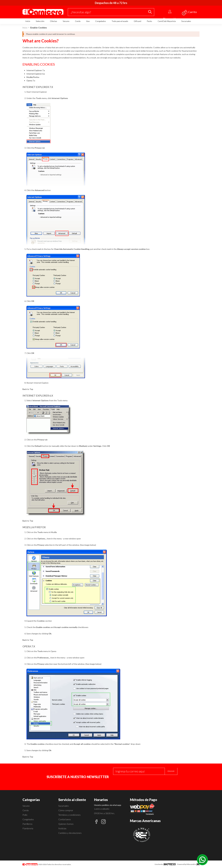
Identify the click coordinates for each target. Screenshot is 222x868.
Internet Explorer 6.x (36, 74)
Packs (149, 21)
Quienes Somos (66, 824)
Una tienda (165, 864)
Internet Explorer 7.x (36, 70)
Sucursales (186, 21)
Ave (88, 21)
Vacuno (66, 21)
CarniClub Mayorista (167, 21)
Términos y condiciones (69, 815)
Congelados (101, 21)
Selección (40, 21)
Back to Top (28, 389)
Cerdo (78, 21)
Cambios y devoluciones (70, 833)
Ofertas (54, 21)
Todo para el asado (120, 21)
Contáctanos (65, 819)
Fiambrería (28, 828)
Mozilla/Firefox (33, 77)
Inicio (28, 21)
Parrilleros (27, 824)
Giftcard (137, 21)
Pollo (25, 815)
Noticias (62, 828)
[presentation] (135, 780)
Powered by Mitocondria (188, 864)
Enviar (171, 771)
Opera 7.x (31, 81)
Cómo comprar (66, 810)
